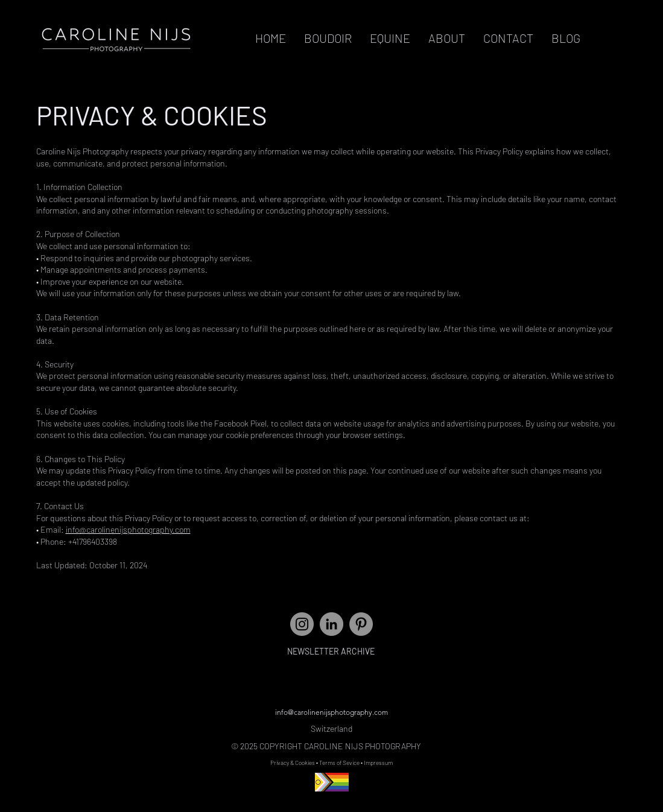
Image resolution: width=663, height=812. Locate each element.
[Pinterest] (361, 624)
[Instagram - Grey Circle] (302, 624)
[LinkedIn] (331, 624)
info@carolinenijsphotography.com (128, 529)
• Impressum (377, 763)
